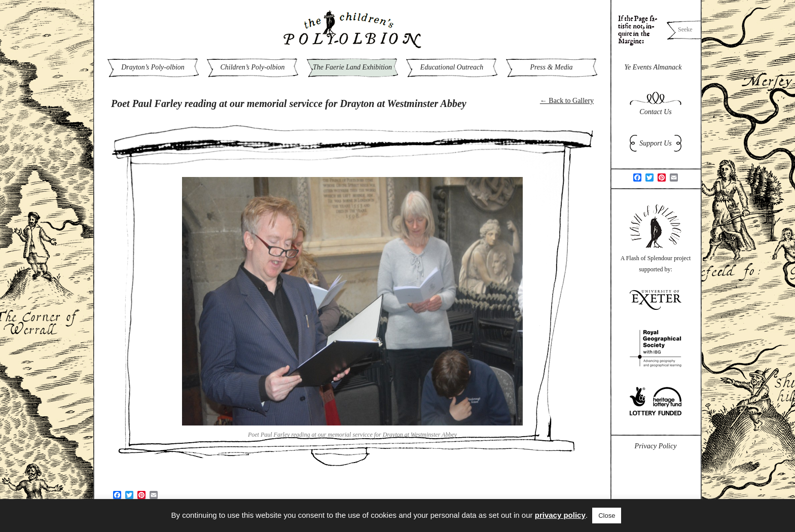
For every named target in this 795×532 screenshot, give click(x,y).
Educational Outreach (452, 67)
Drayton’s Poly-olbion (153, 67)
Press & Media (551, 67)
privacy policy (560, 515)
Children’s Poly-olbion (252, 67)
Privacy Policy (656, 446)
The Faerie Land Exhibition (352, 67)
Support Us (655, 143)
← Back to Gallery (567, 101)
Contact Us (655, 112)
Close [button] (607, 516)
